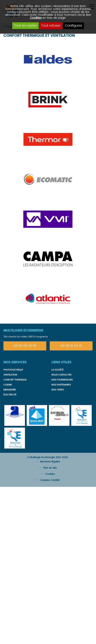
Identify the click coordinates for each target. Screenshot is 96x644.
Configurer (74, 26)
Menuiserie (10, 390)
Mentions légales (50, 462)
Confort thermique (15, 380)
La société (57, 370)
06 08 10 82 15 (71, 346)
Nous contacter (61, 375)
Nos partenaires (61, 385)
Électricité (10, 395)
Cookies (36, 18)
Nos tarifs (58, 390)
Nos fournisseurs (62, 380)
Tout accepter (25, 26)
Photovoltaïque (13, 370)
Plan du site (50, 468)
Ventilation (10, 375)
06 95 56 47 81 (25, 346)
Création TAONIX (50, 480)
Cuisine (8, 385)
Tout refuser (51, 26)
